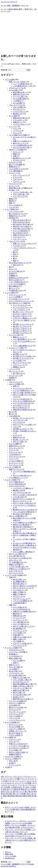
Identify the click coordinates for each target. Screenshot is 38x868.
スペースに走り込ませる (22, 403)
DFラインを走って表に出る (23, 503)
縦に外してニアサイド (21, 326)
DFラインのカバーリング (22, 588)
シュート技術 (10, 293)
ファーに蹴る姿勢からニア (23, 346)
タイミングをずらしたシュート (20, 301)
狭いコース (17, 794)
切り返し (12, 190)
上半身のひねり (17, 787)
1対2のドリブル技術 (16, 150)
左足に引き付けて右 (20, 222)
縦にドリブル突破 (15, 165)
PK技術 (12, 378)
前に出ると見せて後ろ (21, 514)
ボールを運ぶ (14, 90)
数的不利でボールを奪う (22, 699)
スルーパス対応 (15, 716)
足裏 (15, 156)
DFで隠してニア (19, 354)
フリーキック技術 (11, 467)
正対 (15, 663)
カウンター (13, 742)
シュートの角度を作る (21, 84)
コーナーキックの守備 (17, 652)
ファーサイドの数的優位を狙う (24, 472)
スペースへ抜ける (15, 271)
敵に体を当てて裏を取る (22, 527)
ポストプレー (14, 560)
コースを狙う (18, 361)
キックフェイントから (21, 388)
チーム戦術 (9, 737)
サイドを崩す (18, 633)
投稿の (9, 854)
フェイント (13, 173)
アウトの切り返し (19, 194)
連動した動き (18, 639)
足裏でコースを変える (21, 141)
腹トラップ (13, 288)
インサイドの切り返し (21, 192)
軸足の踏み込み (17, 796)
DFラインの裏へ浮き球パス (23, 393)
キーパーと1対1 (15, 335)
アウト (15, 129)
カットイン (13, 126)
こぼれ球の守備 (19, 603)
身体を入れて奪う (19, 690)
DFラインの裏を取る (16, 516)
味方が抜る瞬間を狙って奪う (24, 684)
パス (33, 783)
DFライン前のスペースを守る (24, 586)
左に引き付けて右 (19, 233)
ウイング (24, 779)
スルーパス (30, 781)
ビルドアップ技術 (15, 703)
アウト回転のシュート (17, 478)
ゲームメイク (18, 618)
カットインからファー (21, 308)
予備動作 (12, 276)
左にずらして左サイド (21, 329)
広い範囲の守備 (19, 582)
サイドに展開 (14, 444)
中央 (4, 789)
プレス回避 (17, 641)
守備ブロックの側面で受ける (24, 611)
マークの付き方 (15, 656)
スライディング (15, 714)
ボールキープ (14, 184)
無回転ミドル (18, 367)
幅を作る (16, 614)
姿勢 (15, 386)
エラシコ (16, 177)
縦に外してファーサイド (22, 312)
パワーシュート (19, 365)
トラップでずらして (20, 310)
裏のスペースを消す (16, 707)
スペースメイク (15, 573)
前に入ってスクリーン (21, 501)
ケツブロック (18, 246)
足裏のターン (18, 122)
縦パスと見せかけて (20, 408)
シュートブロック (15, 720)
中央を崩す (17, 635)
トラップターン (15, 212)
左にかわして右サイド (21, 316)
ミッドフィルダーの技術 (14, 575)
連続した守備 (18, 592)
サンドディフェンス (20, 599)
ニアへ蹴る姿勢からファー (23, 339)
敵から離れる (14, 286)
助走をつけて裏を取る (21, 525)
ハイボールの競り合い (17, 567)
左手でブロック (6, 792)
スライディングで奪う (21, 688)
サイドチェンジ (15, 465)
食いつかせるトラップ (17, 214)
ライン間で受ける (15, 556)
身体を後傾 (7, 796)
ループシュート (15, 376)
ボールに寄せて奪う (20, 695)
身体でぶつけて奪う (20, 678)
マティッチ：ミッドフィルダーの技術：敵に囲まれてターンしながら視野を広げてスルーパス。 (20, 840)
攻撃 (11, 605)
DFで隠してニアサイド (21, 333)
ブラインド (32, 785)
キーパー (31, 779)
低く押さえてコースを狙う (23, 356)
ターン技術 (13, 116)
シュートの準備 (15, 297)
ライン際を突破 (15, 171)
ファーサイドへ (19, 420)
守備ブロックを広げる (17, 744)
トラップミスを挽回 (16, 284)
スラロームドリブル (16, 88)
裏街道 (11, 201)
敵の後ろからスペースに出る (24, 510)
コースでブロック (19, 112)
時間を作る (13, 167)
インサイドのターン (20, 124)
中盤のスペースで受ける (18, 569)
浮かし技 (12, 761)
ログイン (8, 852)
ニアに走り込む (19, 497)
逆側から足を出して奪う (22, 686)
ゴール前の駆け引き (16, 562)
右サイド (10, 789)
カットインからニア (20, 305)
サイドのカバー (19, 590)
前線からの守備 (15, 565)
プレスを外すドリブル (17, 169)
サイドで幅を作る (15, 482)
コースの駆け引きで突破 (18, 135)
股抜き (15, 154)
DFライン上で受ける (16, 554)
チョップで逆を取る (20, 231)
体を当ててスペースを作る (23, 499)
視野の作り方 (18, 616)
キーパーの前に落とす (21, 476)
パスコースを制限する (21, 601)
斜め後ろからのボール (17, 278)
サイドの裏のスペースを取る (24, 522)
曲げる (31, 792)
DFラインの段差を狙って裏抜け (25, 535)
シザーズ (16, 180)
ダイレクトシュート (16, 295)
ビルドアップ (14, 740)
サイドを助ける (19, 607)
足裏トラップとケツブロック (24, 244)
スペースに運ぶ (19, 97)
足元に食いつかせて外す (22, 229)
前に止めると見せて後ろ (22, 224)
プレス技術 (13, 669)
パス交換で (17, 101)
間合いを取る (14, 658)
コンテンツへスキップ (9, 2)
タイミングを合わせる (21, 399)
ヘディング (13, 369)
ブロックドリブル (15, 105)
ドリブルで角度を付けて (22, 390)
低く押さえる (18, 373)
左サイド (28, 789)
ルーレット (17, 152)
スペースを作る (15, 205)
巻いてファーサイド (20, 363)
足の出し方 (17, 697)
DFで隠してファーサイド (22, 324)
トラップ (18, 783)
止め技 (11, 763)
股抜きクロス (18, 437)
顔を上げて (17, 265)
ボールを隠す (18, 103)
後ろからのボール (15, 280)
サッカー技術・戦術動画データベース (15, 6)
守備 (11, 577)
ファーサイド (13, 785)
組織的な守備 (14, 754)
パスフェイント (15, 382)
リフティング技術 (11, 759)
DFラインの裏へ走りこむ (22, 626)
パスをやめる (14, 454)
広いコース (20, 792)
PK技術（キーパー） (16, 731)
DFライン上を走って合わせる (24, 495)
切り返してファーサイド (22, 418)
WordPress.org (10, 858)
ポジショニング (15, 725)
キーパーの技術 (11, 722)
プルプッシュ (18, 182)
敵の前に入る (18, 114)
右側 (15, 789)
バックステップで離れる (22, 488)
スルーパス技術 (15, 384)
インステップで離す (13, 779)
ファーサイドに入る (20, 493)
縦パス (11, 412)
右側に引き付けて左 (20, 235)
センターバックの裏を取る (23, 543)
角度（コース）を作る (17, 82)
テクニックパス (15, 452)
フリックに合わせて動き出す (24, 512)
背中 (15, 254)
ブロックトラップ (15, 241)
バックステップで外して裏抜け (24, 539)
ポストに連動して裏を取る (23, 552)
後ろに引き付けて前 (20, 220)
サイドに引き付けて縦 (21, 147)
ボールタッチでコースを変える (24, 137)
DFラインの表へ (19, 442)
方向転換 (12, 654)
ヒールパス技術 (15, 461)
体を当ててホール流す (21, 226)
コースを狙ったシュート (18, 299)
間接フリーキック (15, 469)
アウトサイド (18, 237)
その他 (7, 767)
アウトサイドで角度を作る (23, 401)
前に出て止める (15, 733)
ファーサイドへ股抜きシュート (24, 320)
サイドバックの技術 (16, 701)
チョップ (16, 133)
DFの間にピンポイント (21, 429)
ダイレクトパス (15, 448)
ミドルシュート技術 (16, 348)
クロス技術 (13, 416)
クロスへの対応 (15, 735)
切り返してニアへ (19, 440)
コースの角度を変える (21, 145)
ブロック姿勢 (18, 107)
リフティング (14, 765)
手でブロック (18, 109)
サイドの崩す (14, 750)
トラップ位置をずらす (17, 282)
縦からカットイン (19, 143)
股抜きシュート (19, 337)
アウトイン (9, 777)
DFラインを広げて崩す (17, 752)
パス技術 (8, 380)
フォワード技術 (11, 480)
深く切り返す (8, 794)
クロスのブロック (15, 650)
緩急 (11, 203)
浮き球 (11, 273)
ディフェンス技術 (11, 648)
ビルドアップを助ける (21, 643)
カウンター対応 (15, 667)
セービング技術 (15, 727)
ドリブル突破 (26, 783)
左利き (34, 789)
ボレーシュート (15, 371)
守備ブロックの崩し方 (21, 637)
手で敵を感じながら (16, 290)
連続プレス (13, 665)
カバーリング (14, 710)
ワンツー (12, 459)
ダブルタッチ (18, 160)
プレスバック (18, 597)
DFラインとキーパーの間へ (23, 425)
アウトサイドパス (15, 457)
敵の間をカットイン (20, 158)
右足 (19, 789)
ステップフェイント (20, 175)
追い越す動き (18, 629)
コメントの (11, 856)
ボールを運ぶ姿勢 (19, 99)
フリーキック (23, 785)
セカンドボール (15, 571)
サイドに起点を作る (20, 609)
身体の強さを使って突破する (19, 188)
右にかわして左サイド (21, 314)
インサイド (17, 131)
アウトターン (28, 777)
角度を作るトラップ (16, 216)
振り (26, 792)
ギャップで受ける (19, 624)
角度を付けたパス (15, 446)
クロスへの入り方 (15, 486)
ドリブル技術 (10, 80)
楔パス (11, 414)
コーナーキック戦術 (12, 757)
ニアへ (15, 427)
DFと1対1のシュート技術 (18, 303)
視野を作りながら (19, 94)
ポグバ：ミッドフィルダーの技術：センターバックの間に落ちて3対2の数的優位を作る (20, 810)
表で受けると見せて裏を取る (24, 533)
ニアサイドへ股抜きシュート (24, 318)
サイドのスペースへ (20, 405)
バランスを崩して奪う (21, 680)
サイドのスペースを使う (18, 748)
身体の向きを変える (20, 118)
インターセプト (15, 673)
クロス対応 (13, 705)
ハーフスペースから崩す (18, 746)
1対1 (2, 777)
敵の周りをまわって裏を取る (24, 545)
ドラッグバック (19, 197)
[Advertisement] (19, 33)
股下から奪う (18, 693)
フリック (12, 450)
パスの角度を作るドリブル (23, 86)
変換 (22, 789)
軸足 (15, 261)
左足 (14, 792)
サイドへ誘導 (18, 661)
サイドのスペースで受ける (19, 558)
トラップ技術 (10, 209)
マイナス (16, 435)
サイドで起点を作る (16, 484)
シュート (23, 781)
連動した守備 (18, 594)
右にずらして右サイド (21, 331)
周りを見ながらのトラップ (19, 263)
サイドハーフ (14, 781)
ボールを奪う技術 (15, 675)
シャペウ (12, 207)
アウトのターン (19, 120)
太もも (11, 269)
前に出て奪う (18, 579)
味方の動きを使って (20, 92)
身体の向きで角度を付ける (23, 410)
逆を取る (12, 218)
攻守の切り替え (19, 584)
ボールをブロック (19, 682)
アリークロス (18, 422)
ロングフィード (15, 463)
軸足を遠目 (27, 796)
